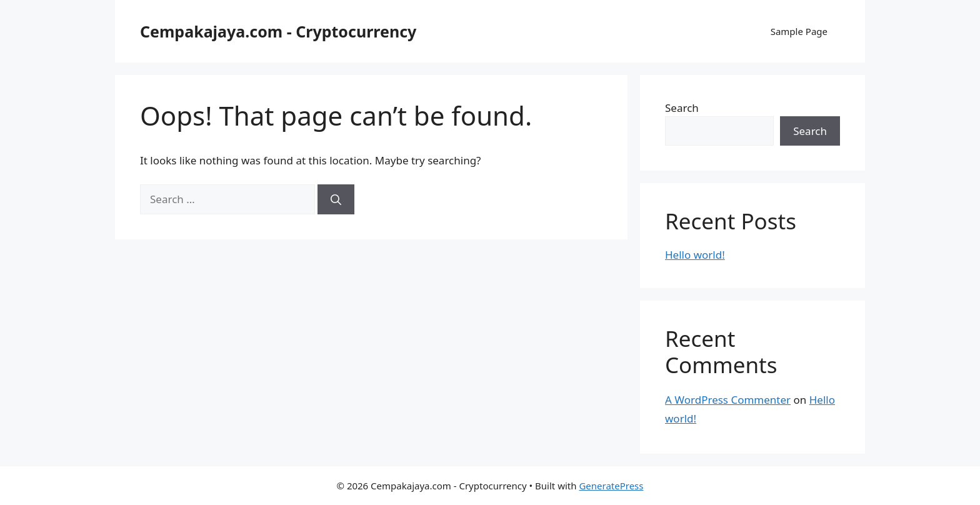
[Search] (336, 199)
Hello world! (695, 255)
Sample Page (799, 31)
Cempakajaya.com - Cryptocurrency (278, 31)
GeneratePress (611, 486)
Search (682, 108)
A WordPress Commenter (728, 400)
